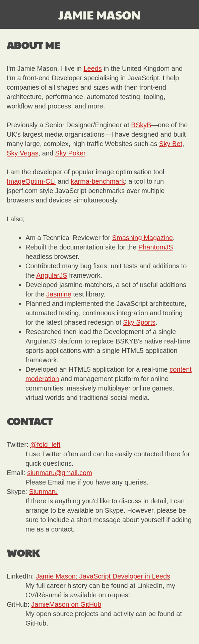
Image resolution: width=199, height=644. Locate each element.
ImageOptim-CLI (31, 181)
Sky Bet (171, 144)
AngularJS (52, 275)
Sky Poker (70, 153)
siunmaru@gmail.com (60, 473)
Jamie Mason (99, 14)
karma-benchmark (98, 181)
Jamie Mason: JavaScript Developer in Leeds (103, 576)
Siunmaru (44, 492)
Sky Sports (139, 322)
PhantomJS (156, 247)
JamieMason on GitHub (66, 604)
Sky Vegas (23, 153)
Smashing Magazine (143, 238)
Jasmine (59, 294)
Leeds (93, 68)
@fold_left (45, 445)
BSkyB (141, 125)
